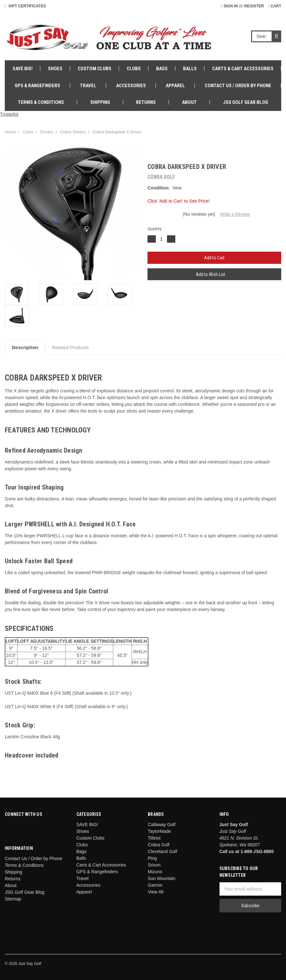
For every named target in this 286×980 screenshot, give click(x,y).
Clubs (134, 69)
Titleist (154, 838)
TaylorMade (159, 831)
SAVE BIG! (23, 69)
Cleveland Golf (163, 851)
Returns (146, 102)
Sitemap (13, 899)
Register (254, 6)
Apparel (175, 86)
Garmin (155, 885)
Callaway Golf (162, 825)
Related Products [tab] (71, 347)
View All (156, 892)
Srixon (154, 865)
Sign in (229, 6)
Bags (162, 69)
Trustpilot (9, 114)
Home (10, 132)
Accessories (131, 86)
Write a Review (235, 214)
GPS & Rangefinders (37, 86)
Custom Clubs (95, 69)
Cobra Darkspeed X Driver (117, 132)
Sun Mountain (162, 878)
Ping (152, 858)
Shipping (100, 102)
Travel (88, 86)
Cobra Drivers (73, 132)
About (189, 102)
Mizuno (155, 872)
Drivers (47, 132)
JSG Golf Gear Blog (246, 102)
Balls (190, 69)
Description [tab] (25, 347)
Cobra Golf (159, 845)
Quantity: (155, 229)
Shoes (55, 69)
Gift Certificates (25, 6)
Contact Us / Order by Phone (238, 86)
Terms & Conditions (41, 102)
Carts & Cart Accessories (243, 69)
